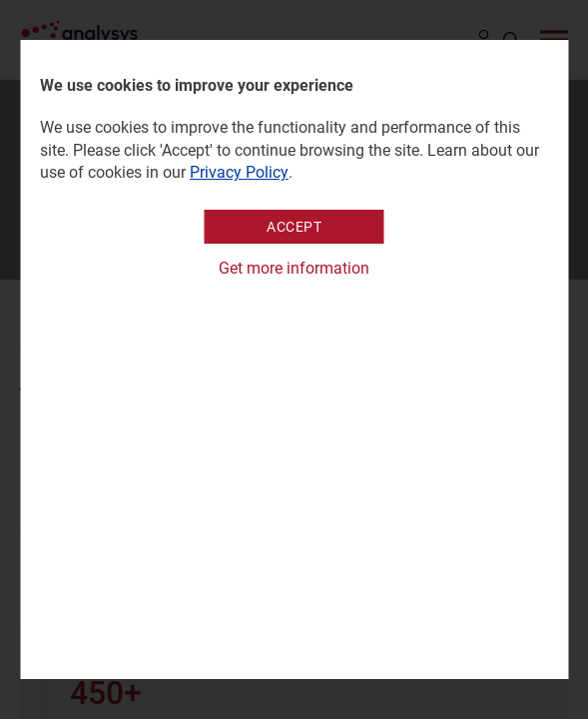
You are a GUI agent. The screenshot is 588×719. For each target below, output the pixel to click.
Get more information (294, 268)
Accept (294, 227)
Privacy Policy (239, 172)
